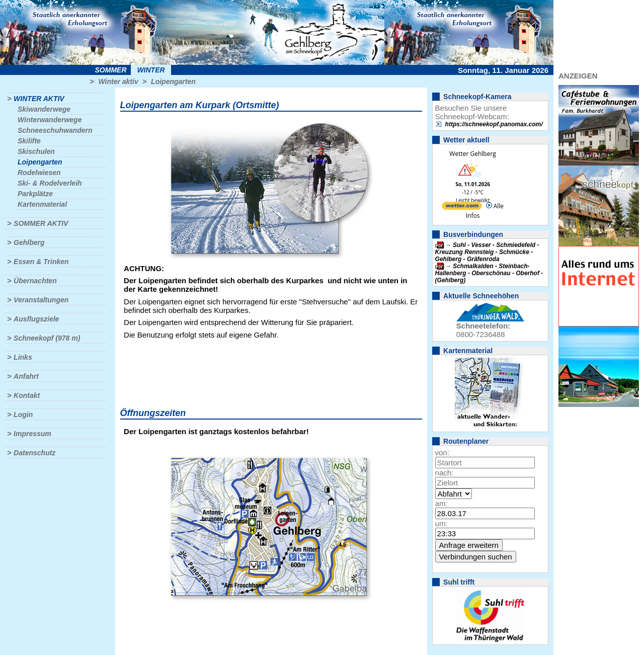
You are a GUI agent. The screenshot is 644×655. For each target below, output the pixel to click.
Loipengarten (173, 81)
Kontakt (27, 395)
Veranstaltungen (41, 300)
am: (441, 503)
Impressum (32, 434)
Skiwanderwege (44, 109)
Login (23, 415)
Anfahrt (26, 376)
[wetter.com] (462, 208)
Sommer (111, 70)
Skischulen (36, 151)
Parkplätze (35, 194)
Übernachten (35, 281)
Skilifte (29, 141)
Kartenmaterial (42, 204)
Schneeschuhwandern (55, 130)
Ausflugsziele (36, 319)
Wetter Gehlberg (472, 154)
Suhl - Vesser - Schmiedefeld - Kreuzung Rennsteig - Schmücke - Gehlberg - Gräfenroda (487, 252)
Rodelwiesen (39, 173)
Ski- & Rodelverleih (50, 183)
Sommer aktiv (41, 223)
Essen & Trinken (41, 262)
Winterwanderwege (50, 120)
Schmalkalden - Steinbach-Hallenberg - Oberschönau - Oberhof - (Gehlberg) (489, 273)
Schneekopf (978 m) (47, 338)
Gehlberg (29, 242)
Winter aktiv (118, 81)
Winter (151, 70)
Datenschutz (34, 453)
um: (441, 523)
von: (442, 453)
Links (23, 357)
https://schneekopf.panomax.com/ (494, 124)
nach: (445, 473)
